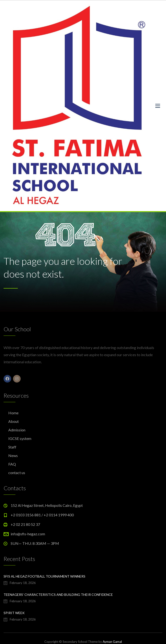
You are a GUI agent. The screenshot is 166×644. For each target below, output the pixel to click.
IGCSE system (20, 438)
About (14, 421)
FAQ (12, 464)
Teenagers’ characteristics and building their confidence (58, 595)
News (13, 455)
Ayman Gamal (112, 642)
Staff (12, 447)
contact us (17, 473)
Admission (17, 430)
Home (13, 413)
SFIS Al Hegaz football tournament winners (44, 576)
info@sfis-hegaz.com (28, 534)
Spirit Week (14, 613)
